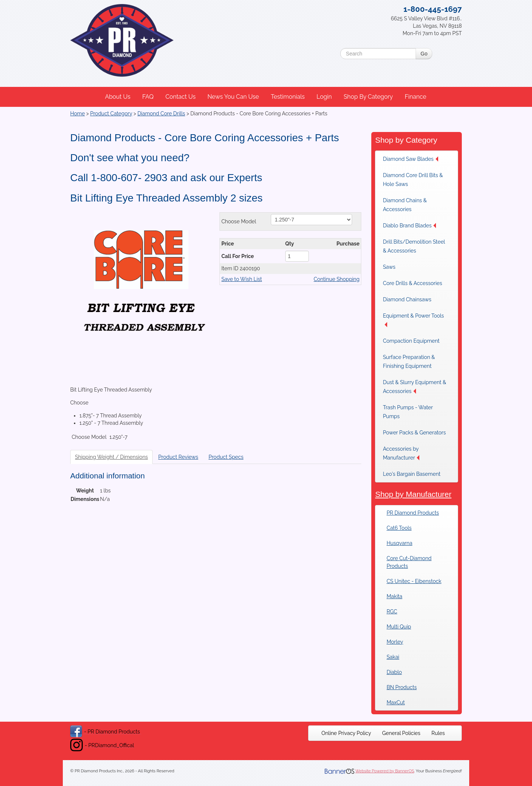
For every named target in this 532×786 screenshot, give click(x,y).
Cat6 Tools (399, 528)
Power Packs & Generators (414, 433)
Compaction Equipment (411, 341)
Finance (415, 97)
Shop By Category (368, 97)
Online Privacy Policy (346, 733)
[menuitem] (118, 97)
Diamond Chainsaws (407, 299)
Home (78, 114)
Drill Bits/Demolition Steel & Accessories (414, 246)
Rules (438, 733)
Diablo (394, 672)
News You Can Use (233, 97)
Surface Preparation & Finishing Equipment (409, 362)
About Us (118, 97)
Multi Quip (399, 627)
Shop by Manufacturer (413, 494)
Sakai (393, 657)
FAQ (148, 97)
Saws (389, 267)
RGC (392, 611)
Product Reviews (178, 457)
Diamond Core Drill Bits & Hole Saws (413, 180)
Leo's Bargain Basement (412, 474)
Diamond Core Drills (161, 114)
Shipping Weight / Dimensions (111, 457)
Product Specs (226, 457)
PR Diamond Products (413, 513)
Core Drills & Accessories (412, 283)
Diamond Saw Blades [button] (410, 159)
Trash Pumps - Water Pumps (408, 412)
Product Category (111, 114)
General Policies (401, 733)
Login (324, 97)
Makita (394, 596)
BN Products (402, 687)
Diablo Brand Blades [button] (409, 226)
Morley (395, 642)
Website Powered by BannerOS (385, 771)
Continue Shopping (337, 279)
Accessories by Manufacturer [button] (401, 453)
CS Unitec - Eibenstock (414, 581)
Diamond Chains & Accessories (405, 205)
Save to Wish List (242, 279)
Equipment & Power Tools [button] (413, 320)
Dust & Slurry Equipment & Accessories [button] (414, 387)
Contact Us (181, 97)
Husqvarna (399, 543)
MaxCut (395, 702)
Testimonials (288, 97)
